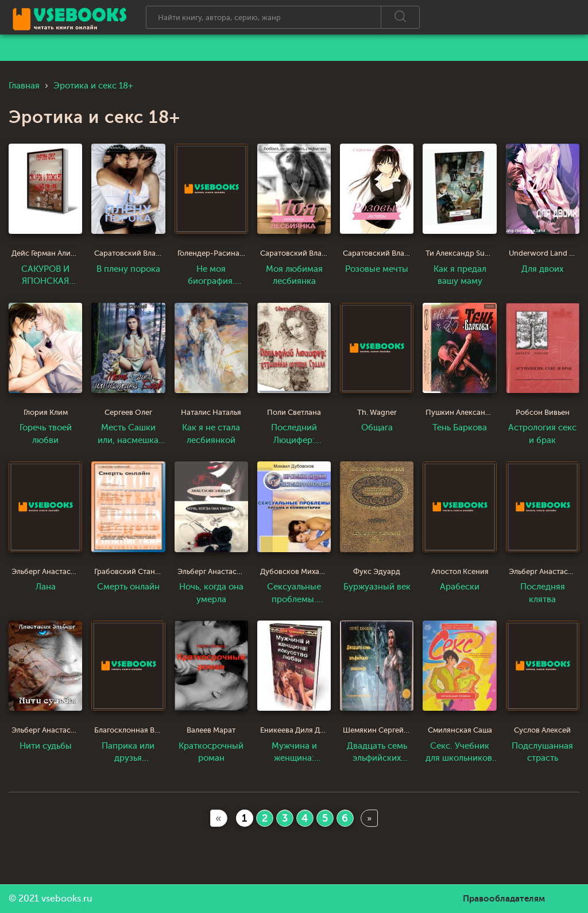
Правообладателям (504, 899)
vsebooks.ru (67, 899)
